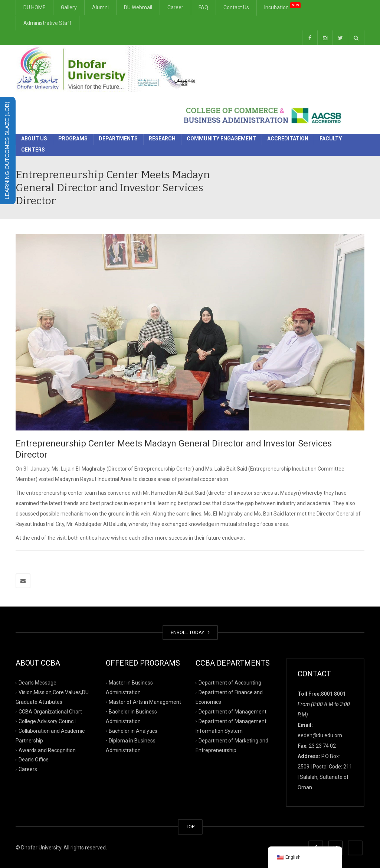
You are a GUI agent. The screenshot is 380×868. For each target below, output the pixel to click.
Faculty (331, 139)
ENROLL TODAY (190, 632)
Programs (73, 139)
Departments (118, 139)
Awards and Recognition (47, 750)
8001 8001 (333, 694)
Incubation (282, 6)
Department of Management (232, 712)
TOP (190, 827)
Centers (33, 150)
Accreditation (288, 139)
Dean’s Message (37, 683)
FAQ (203, 7)
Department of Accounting (230, 683)
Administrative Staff (47, 23)
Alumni (100, 7)
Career (175, 7)
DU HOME (35, 7)
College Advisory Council (47, 721)
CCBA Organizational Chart (50, 712)
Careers (28, 769)
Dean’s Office (34, 760)
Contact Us (236, 7)
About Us (34, 139)
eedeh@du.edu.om (320, 735)
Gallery (69, 7)
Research (162, 139)
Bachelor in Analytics (133, 731)
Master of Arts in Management (145, 702)
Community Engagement (221, 139)
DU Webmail (138, 7)
